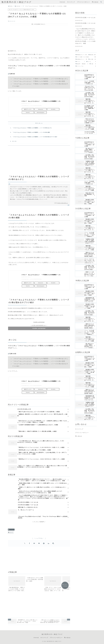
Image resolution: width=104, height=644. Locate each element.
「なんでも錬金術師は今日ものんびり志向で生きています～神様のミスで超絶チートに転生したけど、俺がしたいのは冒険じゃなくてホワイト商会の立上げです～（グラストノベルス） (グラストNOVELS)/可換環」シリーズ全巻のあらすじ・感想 (85, 36)
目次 (37, 123)
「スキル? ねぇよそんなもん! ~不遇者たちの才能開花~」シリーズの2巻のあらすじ (32, 128)
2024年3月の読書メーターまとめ (85, 18)
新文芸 (11, 532)
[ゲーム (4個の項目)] (91, 62)
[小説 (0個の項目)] (93, 64)
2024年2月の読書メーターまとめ (85, 23)
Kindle (53, 109)
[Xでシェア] (25, 543)
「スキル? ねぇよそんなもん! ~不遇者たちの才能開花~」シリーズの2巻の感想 (31, 132)
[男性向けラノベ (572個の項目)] (81, 55)
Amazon (41, 109)
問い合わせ (79, 436)
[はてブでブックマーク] (34, 543)
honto (28, 112)
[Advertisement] (39, 37)
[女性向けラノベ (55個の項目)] (81, 59)
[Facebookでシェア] (29, 543)
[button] (53, 543)
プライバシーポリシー (82, 433)
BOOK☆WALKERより (63, 203)
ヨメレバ (29, 103)
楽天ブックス (28, 109)
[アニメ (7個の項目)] (80, 62)
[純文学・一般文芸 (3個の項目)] (82, 64)
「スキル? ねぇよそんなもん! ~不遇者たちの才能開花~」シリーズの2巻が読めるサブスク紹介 (35, 137)
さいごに (14, 141)
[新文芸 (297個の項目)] (92, 55)
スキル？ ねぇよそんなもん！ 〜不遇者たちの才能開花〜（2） (41, 101)
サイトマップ (79, 429)
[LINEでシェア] (39, 543)
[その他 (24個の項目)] (92, 59)
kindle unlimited (39, 322)
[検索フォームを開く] (101, 2)
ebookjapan (41, 112)
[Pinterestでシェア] (44, 543)
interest (11, 530)
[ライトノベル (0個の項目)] (86, 66)
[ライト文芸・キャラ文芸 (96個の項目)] (86, 57)
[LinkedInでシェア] (49, 543)
